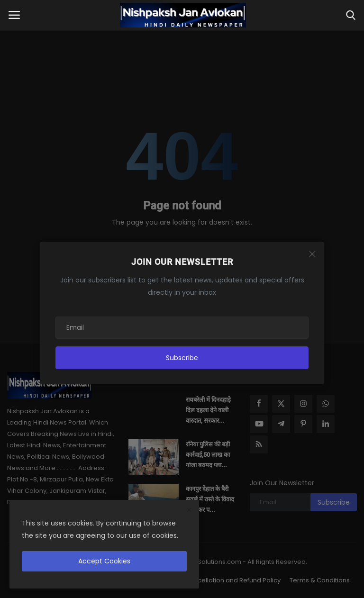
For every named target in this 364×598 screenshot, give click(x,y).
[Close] (312, 254)
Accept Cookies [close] (104, 561)
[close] (189, 510)
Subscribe (182, 358)
